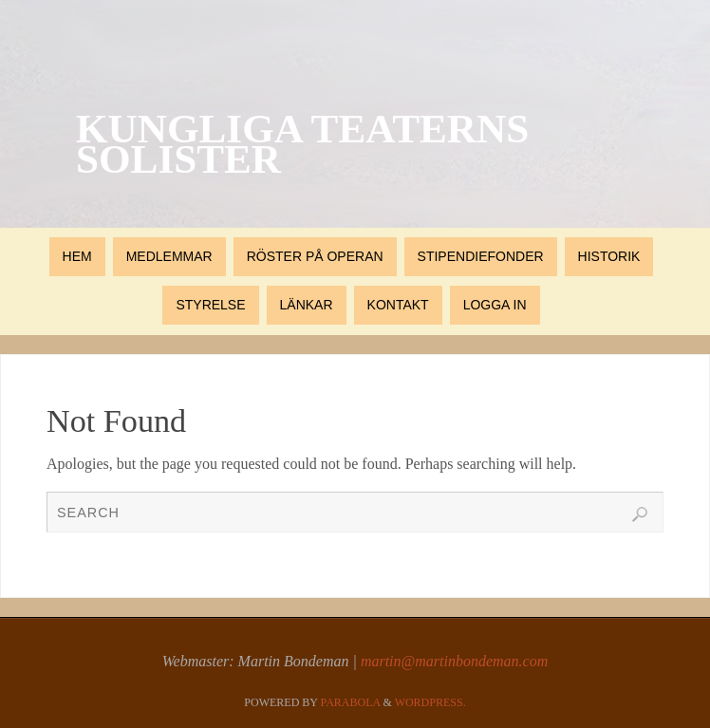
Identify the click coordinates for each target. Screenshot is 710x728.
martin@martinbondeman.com (454, 661)
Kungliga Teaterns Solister (302, 144)
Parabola (351, 702)
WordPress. (430, 702)
